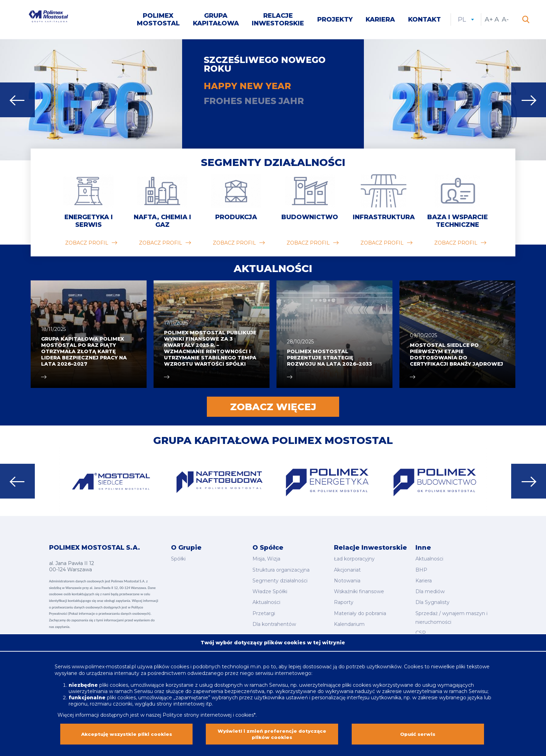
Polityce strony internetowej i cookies (208, 711)
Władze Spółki (270, 589)
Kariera (380, 20)
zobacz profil (87, 245)
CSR (421, 627)
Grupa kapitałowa (216, 20)
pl (466, 20)
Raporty (344, 599)
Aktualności (266, 599)
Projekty (335, 20)
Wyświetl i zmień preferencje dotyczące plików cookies (272, 732)
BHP (421, 570)
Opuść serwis (418, 732)
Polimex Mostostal (158, 20)
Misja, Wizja (266, 560)
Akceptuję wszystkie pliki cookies (126, 732)
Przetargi (264, 608)
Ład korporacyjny (354, 560)
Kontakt (424, 20)
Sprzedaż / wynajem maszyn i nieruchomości (451, 612)
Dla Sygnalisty (432, 599)
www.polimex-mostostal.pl (104, 663)
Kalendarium (349, 618)
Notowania (347, 579)
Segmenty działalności (273, 164)
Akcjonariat (347, 570)
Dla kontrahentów (274, 618)
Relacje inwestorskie (278, 20)
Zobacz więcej (273, 408)
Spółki (178, 560)
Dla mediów (430, 589)
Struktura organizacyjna (281, 570)
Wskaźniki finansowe (359, 589)
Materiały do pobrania (360, 608)
